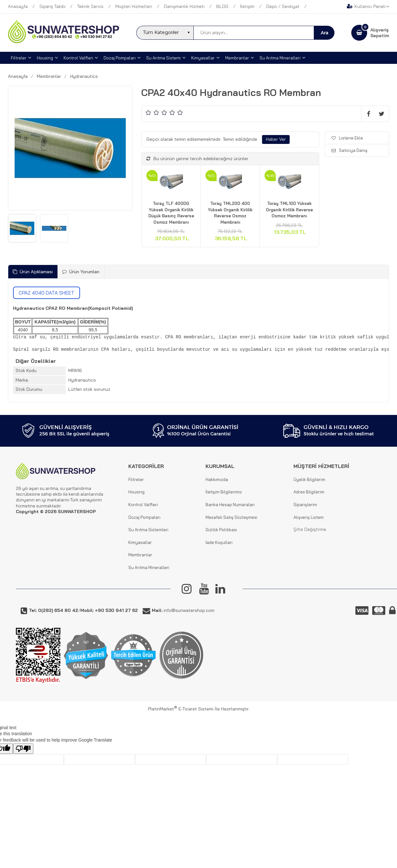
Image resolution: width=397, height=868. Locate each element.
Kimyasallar (140, 542)
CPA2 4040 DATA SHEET (47, 293)
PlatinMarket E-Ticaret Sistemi (181, 709)
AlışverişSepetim (380, 33)
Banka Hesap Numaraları (230, 505)
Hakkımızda (217, 479)
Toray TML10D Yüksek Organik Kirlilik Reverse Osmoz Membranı (289, 210)
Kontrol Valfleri (143, 505)
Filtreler (136, 479)
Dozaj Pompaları (144, 517)
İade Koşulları (219, 542)
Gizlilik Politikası (221, 530)
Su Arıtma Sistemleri (148, 530)
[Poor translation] (23, 749)
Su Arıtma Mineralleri (149, 567)
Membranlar (140, 555)
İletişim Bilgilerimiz (224, 492)
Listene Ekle (347, 138)
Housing (136, 492)
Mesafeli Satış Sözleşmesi (231, 517)
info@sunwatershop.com (183, 610)
